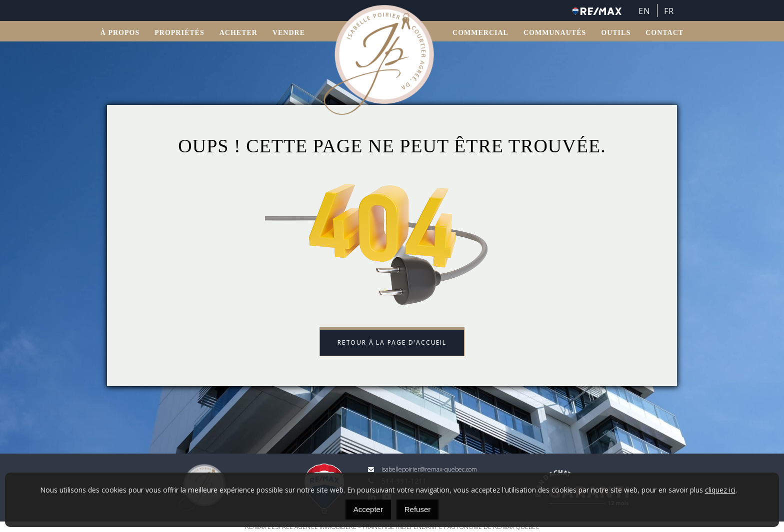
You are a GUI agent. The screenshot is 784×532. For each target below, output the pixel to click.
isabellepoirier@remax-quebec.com (422, 469)
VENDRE (289, 33)
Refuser (418, 509)
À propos (120, 33)
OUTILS (616, 33)
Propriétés (179, 33)
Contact (664, 33)
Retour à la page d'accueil (392, 342)
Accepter (368, 509)
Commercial (480, 33)
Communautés (555, 33)
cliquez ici (720, 490)
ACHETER (238, 33)
